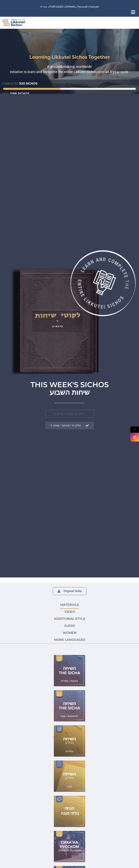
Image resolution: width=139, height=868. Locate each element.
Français (94, 7)
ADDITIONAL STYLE (70, 619)
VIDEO (70, 612)
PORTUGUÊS (56, 7)
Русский (83, 7)
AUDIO (70, 626)
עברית (44, 7)
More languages (70, 640)
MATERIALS (70, 605)
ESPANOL (70, 7)
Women (70, 633)
